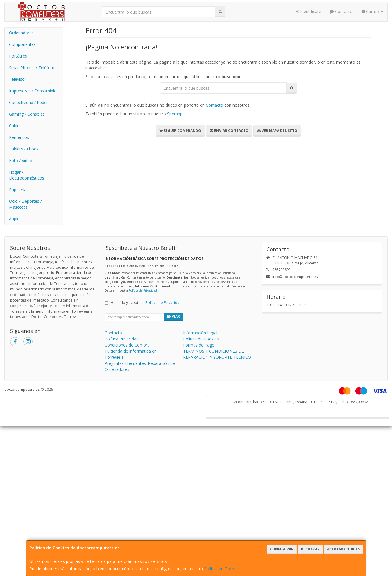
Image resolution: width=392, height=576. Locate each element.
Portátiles (18, 56)
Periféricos (19, 137)
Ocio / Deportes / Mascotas (25, 204)
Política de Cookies (222, 569)
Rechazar (310, 549)
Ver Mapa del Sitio (277, 131)
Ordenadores (21, 33)
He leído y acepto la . (147, 303)
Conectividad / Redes (29, 102)
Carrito (372, 11)
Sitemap (175, 114)
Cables (15, 126)
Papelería (18, 190)
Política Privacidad (122, 339)
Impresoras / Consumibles (34, 91)
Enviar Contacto (229, 131)
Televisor (18, 79)
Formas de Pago (199, 345)
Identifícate (308, 11)
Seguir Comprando (180, 131)
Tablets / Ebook (24, 149)
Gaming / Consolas (27, 114)
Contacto (341, 11)
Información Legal (200, 333)
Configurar (282, 549)
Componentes (22, 44)
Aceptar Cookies (343, 549)
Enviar (173, 316)
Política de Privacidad (143, 290)
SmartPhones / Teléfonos (33, 68)
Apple (14, 219)
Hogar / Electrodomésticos (27, 175)
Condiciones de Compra (127, 345)
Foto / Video (21, 160)
